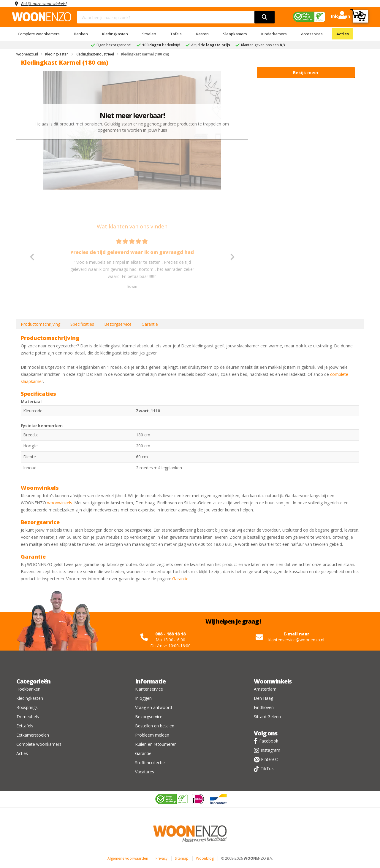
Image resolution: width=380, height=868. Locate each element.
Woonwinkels (273, 681)
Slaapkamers (235, 34)
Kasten (202, 34)
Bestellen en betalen (155, 726)
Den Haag (263, 698)
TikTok (267, 768)
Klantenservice (149, 689)
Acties (343, 34)
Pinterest (270, 759)
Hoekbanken (28, 689)
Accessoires (312, 34)
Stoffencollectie (150, 763)
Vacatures (145, 772)
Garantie (150, 324)
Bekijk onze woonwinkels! (45, 3)
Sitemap (182, 858)
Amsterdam (265, 689)
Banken (81, 34)
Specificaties (82, 324)
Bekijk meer (306, 73)
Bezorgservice (118, 324)
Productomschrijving (41, 324)
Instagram (270, 750)
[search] (265, 17)
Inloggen (143, 698)
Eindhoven (264, 707)
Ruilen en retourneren (156, 744)
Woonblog (205, 858)
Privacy (161, 858)
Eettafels (25, 726)
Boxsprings (27, 707)
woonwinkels (60, 503)
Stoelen (149, 34)
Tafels (176, 34)
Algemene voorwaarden (128, 858)
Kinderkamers (274, 34)
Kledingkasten (115, 34)
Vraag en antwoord (153, 707)
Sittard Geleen (267, 717)
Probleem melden (152, 735)
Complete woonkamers (39, 34)
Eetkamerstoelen (33, 735)
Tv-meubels (28, 717)
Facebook (269, 741)
